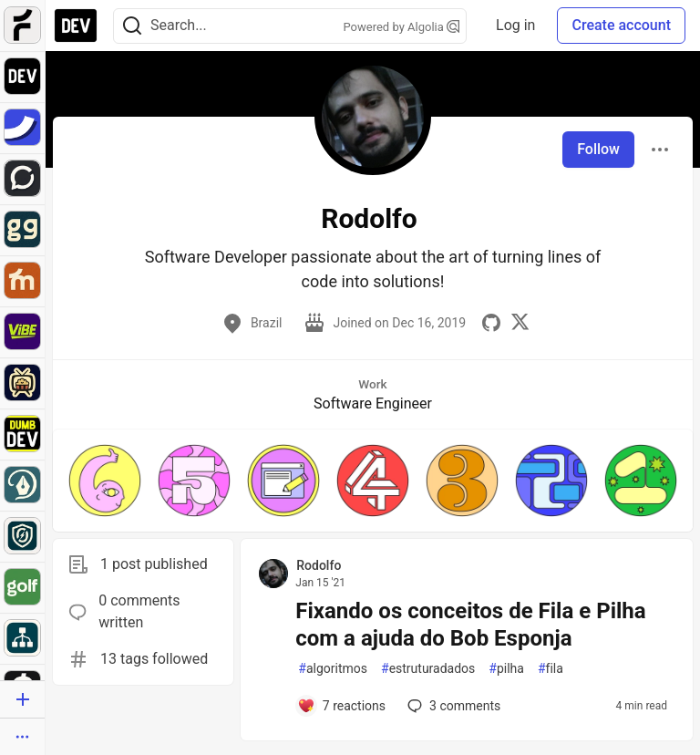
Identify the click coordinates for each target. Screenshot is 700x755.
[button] (105, 481)
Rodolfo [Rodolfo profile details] (319, 565)
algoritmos (333, 669)
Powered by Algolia (402, 27)
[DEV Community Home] (76, 26)
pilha (506, 669)
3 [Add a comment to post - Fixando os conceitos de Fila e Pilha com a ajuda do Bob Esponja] (452, 706)
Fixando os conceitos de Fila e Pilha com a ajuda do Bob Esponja (470, 625)
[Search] (132, 26)
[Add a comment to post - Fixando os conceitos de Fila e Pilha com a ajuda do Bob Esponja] (341, 706)
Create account (621, 25)
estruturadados (428, 669)
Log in (515, 25)
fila (551, 669)
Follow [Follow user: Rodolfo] (598, 149)
